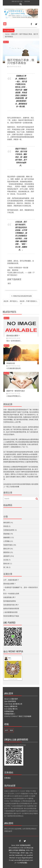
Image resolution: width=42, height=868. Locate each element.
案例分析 (6, 564)
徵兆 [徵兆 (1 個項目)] (12, 730)
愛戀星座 (6, 552)
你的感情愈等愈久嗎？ (11, 605)
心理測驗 (6, 541)
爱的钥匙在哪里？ (13, 335)
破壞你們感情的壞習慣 (11, 608)
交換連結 (7, 778)
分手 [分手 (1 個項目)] (6, 730)
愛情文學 (14, 34)
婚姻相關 (6, 537)
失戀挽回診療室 (9, 530)
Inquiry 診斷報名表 (11, 706)
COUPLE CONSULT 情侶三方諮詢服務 (18, 716)
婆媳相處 (6, 534)
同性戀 (6, 526)
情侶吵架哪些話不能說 (11, 616)
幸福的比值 (11, 363)
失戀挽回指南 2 (10, 714)
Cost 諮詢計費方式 (11, 709)
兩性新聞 (6, 523)
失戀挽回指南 (9, 711)
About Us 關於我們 (11, 699)
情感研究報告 (8, 545)
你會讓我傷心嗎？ (10, 597)
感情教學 (6, 556)
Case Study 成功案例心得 (13, 704)
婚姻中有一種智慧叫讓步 (16, 391)
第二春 (6, 567)
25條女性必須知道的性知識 (22, 296)
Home (7, 34)
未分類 (6, 560)
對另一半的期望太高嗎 (11, 594)
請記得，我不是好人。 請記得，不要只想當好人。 (21, 301)
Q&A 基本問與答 (10, 701)
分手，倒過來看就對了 (11, 580)
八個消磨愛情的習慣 (10, 612)
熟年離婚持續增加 (10, 601)
